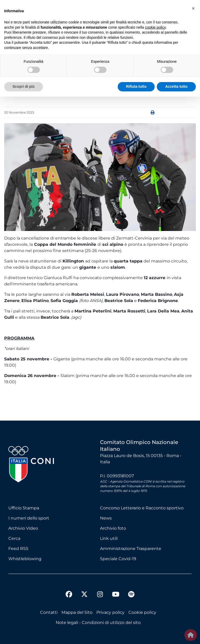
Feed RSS (18, 549)
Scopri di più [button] (24, 86)
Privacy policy (110, 612)
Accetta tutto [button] (176, 86)
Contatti (49, 612)
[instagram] (100, 595)
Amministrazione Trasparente (131, 549)
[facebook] (69, 595)
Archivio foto (113, 528)
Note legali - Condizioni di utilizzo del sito (98, 623)
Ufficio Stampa (24, 508)
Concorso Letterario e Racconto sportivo (142, 508)
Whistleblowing (25, 559)
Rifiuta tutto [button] (136, 86)
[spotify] (131, 595)
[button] (193, 8)
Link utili (109, 538)
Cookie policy (142, 612)
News (106, 518)
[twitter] (84, 590)
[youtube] (116, 595)
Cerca (14, 538)
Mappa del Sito (77, 612)
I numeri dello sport (29, 518)
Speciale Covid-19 (118, 559)
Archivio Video (23, 528)
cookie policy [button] (155, 27)
